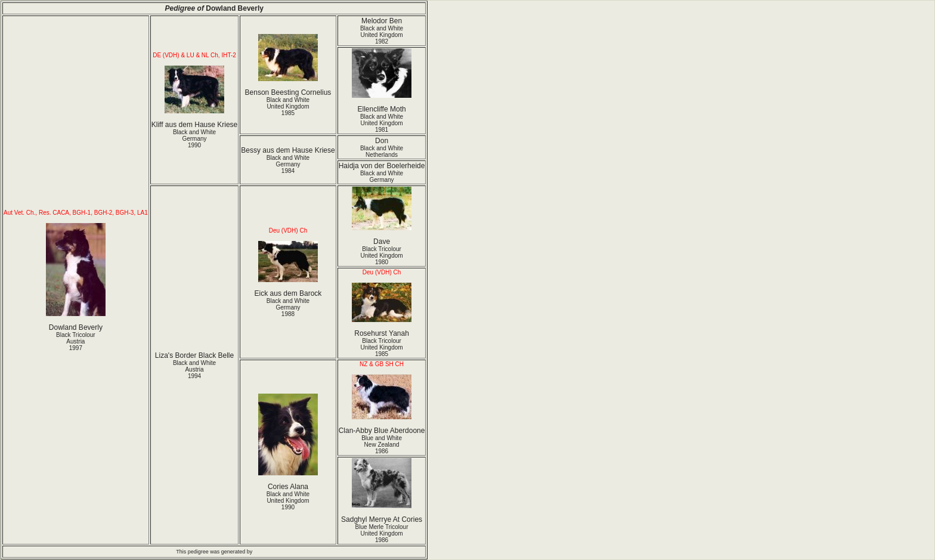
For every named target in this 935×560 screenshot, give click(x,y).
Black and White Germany (382, 177)
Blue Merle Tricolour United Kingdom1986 (382, 533)
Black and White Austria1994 (194, 369)
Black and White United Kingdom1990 (288, 501)
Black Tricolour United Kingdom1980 (381, 256)
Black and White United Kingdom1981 (382, 123)
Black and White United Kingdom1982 (382, 35)
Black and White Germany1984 (288, 164)
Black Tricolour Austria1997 (76, 341)
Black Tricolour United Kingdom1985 (381, 347)
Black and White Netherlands (382, 151)
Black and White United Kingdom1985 (288, 106)
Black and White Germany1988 (288, 307)
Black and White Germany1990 (194, 139)
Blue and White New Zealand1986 (382, 445)
